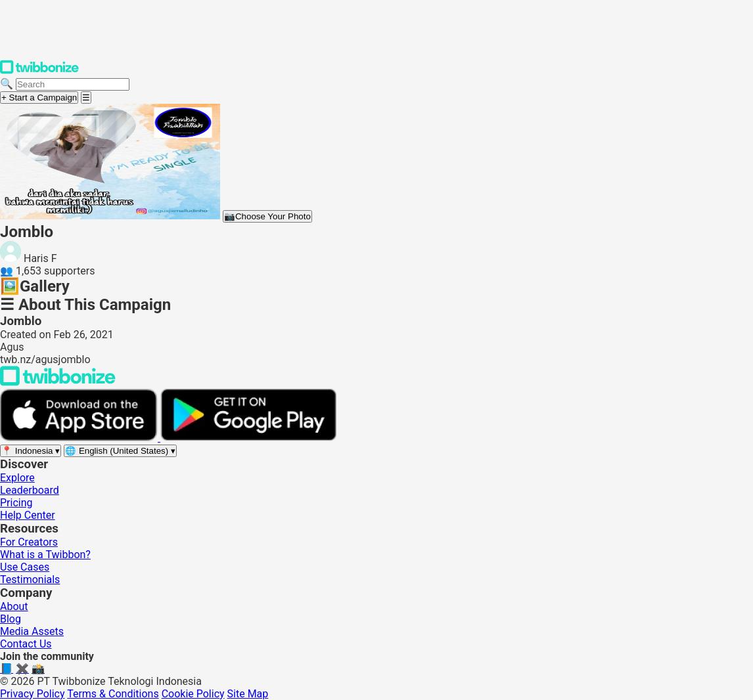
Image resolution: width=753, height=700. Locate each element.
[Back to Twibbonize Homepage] (58, 383)
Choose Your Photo (267, 216)
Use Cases (25, 567)
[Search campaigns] (73, 84)
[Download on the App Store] (80, 438)
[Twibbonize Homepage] (39, 71)
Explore (17, 478)
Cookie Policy (193, 694)
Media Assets (32, 631)
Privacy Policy (33, 694)
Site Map (248, 694)
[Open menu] (86, 98)
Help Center (28, 515)
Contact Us (26, 644)
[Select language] (120, 451)
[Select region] (31, 451)
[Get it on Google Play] (248, 438)
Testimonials (30, 580)
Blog (11, 619)
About (14, 606)
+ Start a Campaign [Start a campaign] (39, 98)
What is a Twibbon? (45, 555)
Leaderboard (30, 490)
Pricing (16, 503)
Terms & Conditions (113, 694)
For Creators (29, 542)
